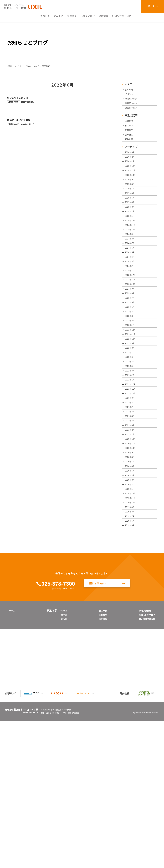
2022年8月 (130, 439)
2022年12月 (131, 414)
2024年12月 (131, 264)
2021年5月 (130, 533)
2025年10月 (131, 201)
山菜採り (130, 130)
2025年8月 (130, 214)
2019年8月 (130, 664)
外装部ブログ (132, 103)
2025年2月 (130, 251)
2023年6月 (130, 376)
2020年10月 (131, 577)
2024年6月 (130, 301)
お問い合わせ (152, 6)
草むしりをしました (20, 97)
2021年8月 (130, 514)
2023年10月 (131, 351)
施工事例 (101, 770)
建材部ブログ (132, 109)
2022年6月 (130, 451)
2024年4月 (130, 314)
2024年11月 (131, 270)
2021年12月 (131, 489)
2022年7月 (130, 445)
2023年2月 (130, 402)
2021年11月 (131, 495)
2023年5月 (130, 383)
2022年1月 (130, 483)
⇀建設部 (63, 778)
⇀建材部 (63, 769)
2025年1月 (130, 258)
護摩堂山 (130, 149)
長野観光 (130, 143)
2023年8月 (130, 364)
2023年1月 (130, 408)
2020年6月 (130, 602)
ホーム (13, 770)
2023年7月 (130, 370)
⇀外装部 (63, 774)
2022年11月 (131, 420)
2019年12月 (131, 639)
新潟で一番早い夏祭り (21, 120)
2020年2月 (130, 626)
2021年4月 (130, 539)
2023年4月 (130, 389)
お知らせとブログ (145, 774)
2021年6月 (130, 526)
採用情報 (101, 778)
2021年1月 (130, 558)
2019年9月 (130, 658)
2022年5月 (130, 458)
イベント (130, 97)
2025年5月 (130, 233)
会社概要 (101, 774)
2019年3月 (130, 683)
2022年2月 (130, 477)
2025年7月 (130, 220)
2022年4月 (130, 464)
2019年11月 (131, 645)
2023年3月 (130, 395)
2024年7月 (130, 295)
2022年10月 (131, 426)
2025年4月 (130, 239)
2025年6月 (130, 226)
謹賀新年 (130, 155)
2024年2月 (130, 326)
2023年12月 (131, 339)
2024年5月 (130, 308)
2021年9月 (130, 508)
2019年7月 (130, 670)
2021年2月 (130, 551)
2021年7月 (130, 520)
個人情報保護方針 (145, 778)
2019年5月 (130, 677)
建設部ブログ (132, 115)
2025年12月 (131, 189)
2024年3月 (130, 320)
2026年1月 (130, 183)
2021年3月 (130, 545)
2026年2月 (130, 176)
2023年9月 (130, 358)
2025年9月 (130, 208)
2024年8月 (130, 289)
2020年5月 (130, 608)
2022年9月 (130, 433)
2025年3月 (130, 245)
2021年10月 (131, 502)
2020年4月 (130, 614)
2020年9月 (130, 583)
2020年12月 (131, 564)
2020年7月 (130, 595)
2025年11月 (131, 195)
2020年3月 (130, 620)
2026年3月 (130, 170)
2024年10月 (131, 276)
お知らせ (130, 90)
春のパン (130, 136)
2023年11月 (131, 345)
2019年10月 (131, 652)
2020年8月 (130, 589)
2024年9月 (130, 283)
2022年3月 (130, 470)
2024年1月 (130, 333)
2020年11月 (131, 570)
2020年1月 (130, 633)
